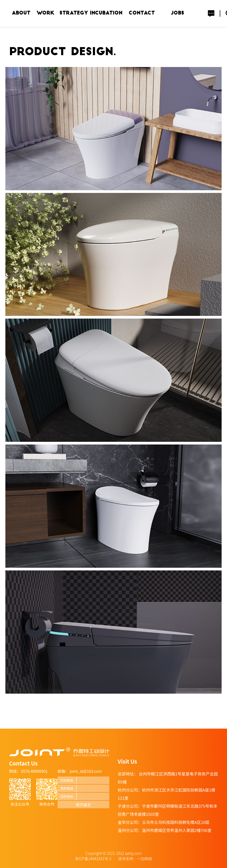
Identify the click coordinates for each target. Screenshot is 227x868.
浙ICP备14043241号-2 (94, 859)
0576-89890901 (34, 771)
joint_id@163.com (86, 771)
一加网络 (145, 859)
